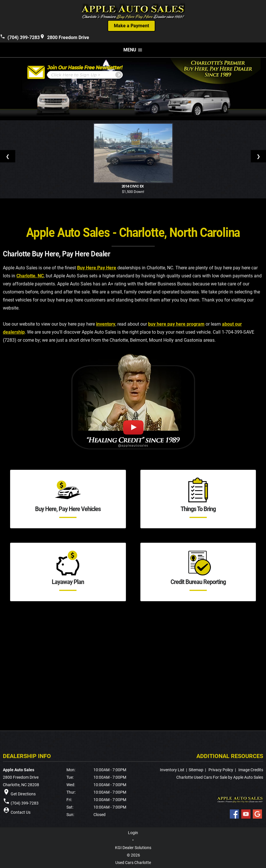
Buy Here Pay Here (97, 268)
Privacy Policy (221, 770)
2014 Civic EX (133, 186)
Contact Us (21, 812)
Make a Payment (131, 26)
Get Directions (23, 794)
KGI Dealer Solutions (133, 848)
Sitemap (196, 770)
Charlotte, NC (30, 276)
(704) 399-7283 (20, 37)
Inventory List (172, 770)
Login (133, 833)
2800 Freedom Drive (64, 37)
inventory (106, 324)
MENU (133, 50)
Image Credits (251, 770)
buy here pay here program (176, 324)
